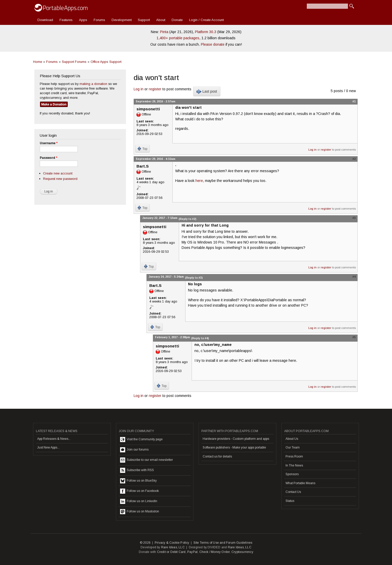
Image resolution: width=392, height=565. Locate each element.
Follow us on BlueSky (138, 481)
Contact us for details (217, 456)
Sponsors (292, 474)
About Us (292, 439)
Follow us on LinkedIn (139, 501)
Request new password (60, 179)
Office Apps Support (106, 62)
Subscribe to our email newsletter (146, 460)
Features (66, 20)
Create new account (58, 173)
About (161, 20)
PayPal (192, 552)
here (199, 181)
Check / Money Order (215, 552)
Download (45, 20)
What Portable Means (300, 483)
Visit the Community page (141, 440)
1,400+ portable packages (178, 38)
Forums (99, 20)
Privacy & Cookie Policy (172, 543)
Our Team (293, 447)
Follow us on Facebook (139, 491)
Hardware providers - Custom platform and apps (236, 439)
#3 (354, 218)
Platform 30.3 (206, 32)
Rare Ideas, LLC (173, 547)
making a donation (93, 84)
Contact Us (293, 492)
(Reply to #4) (200, 338)
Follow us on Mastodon (140, 512)
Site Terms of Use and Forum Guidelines (223, 543)
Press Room (294, 456)
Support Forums (74, 62)
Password (48, 158)
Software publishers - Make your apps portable (234, 447)
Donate (177, 20)
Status (290, 501)
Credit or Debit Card (171, 552)
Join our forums (134, 450)
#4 (354, 277)
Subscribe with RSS (137, 470)
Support (144, 20)
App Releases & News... (54, 439)
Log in (139, 89)
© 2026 (145, 543)
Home (38, 62)
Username (49, 143)
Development (122, 20)
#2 (354, 159)
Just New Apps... (48, 447)
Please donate (213, 44)
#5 (354, 337)
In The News (294, 465)
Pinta (164, 32)
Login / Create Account (206, 20)
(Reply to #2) (187, 219)
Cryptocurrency (242, 552)
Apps (83, 20)
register (155, 89)
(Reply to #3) (194, 278)
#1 (354, 101)
